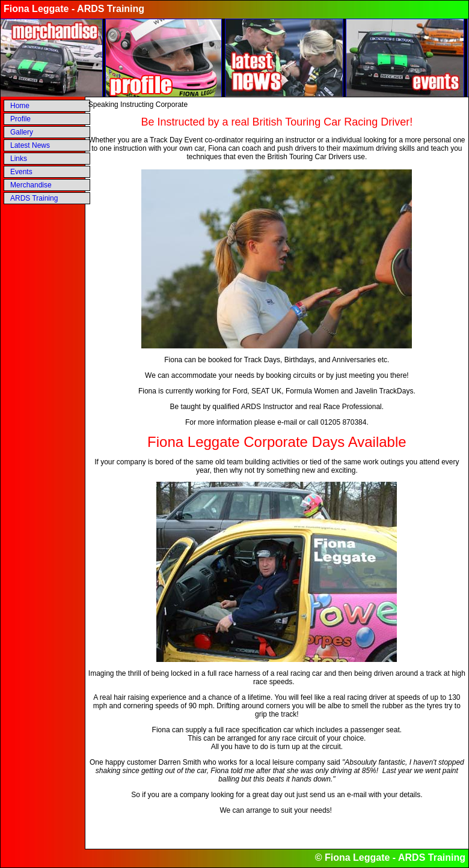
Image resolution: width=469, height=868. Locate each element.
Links (19, 159)
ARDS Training (34, 198)
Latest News (30, 145)
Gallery (22, 132)
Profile (20, 119)
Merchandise (31, 185)
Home (20, 106)
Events (21, 172)
